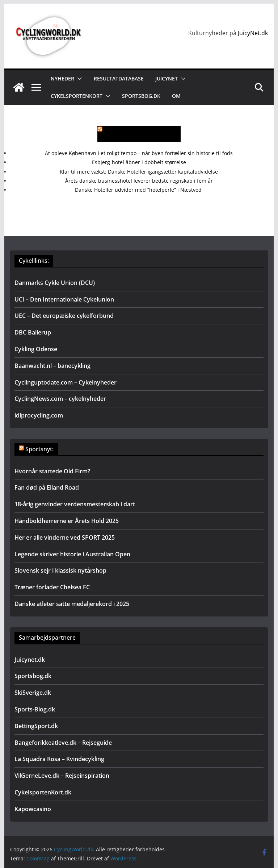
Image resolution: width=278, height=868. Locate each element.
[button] (78, 79)
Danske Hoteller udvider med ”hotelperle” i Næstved (139, 190)
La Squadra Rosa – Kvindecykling (59, 759)
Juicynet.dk (30, 660)
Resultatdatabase (119, 78)
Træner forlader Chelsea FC (52, 587)
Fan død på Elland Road (47, 487)
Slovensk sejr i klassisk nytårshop (60, 570)
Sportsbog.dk (141, 96)
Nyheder (62, 78)
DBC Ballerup (33, 332)
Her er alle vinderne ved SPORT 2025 (65, 537)
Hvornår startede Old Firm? (52, 471)
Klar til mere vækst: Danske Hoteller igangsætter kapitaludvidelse (139, 172)
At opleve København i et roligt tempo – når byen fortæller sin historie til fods (139, 153)
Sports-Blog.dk (35, 709)
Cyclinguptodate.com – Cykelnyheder (66, 382)
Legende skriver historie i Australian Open (72, 554)
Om (176, 96)
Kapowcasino (33, 809)
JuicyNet (167, 78)
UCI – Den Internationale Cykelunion (64, 299)
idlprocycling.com (39, 415)
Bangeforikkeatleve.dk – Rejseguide (63, 743)
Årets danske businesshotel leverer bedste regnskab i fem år (139, 181)
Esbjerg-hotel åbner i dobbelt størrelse (139, 162)
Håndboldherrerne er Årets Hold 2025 (67, 521)
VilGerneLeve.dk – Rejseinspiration (62, 776)
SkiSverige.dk (33, 693)
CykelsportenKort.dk (43, 792)
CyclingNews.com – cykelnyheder (60, 399)
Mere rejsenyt (143, 134)
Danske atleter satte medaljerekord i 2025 (72, 604)
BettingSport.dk (36, 726)
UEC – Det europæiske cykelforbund (64, 316)
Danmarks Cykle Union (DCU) (55, 283)
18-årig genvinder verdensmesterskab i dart (75, 504)
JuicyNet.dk (253, 33)
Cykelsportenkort (77, 96)
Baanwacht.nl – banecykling (52, 366)
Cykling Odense (36, 349)
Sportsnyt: (39, 449)
